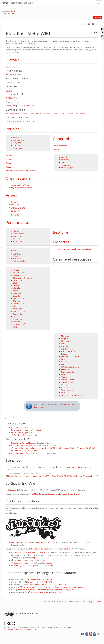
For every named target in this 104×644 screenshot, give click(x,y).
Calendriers (10, 67)
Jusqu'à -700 (11, 106)
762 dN (70, 114)
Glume (16, 306)
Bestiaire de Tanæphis (45, 542)
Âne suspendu (19, 273)
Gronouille (17, 314)
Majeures (15, 202)
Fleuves (9, 155)
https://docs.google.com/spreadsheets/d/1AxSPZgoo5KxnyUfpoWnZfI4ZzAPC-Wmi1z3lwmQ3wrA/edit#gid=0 (53, 476)
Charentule (18, 280)
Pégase (64, 354)
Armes (11, 195)
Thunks (64, 162)
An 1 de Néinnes (12, 114)
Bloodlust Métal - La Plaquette (24, 443)
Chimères (17, 293)
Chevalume (18, 288)
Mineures (15, 205)
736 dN (62, 114)
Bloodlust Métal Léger (20, 453)
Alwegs (16, 138)
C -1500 (9, 98)
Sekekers (65, 160)
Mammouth (66, 341)
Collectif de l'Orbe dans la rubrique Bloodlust (52, 549)
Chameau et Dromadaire (23, 278)
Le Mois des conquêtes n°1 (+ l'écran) (27, 430)
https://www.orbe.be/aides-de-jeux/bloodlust (48, 585)
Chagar (16, 275)
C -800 (16, 98)
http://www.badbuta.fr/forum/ (39, 579)
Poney (64, 362)
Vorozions (65, 165)
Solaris (48, 563)
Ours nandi (66, 346)
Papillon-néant (67, 349)
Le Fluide (15, 215)
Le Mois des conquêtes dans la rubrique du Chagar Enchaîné (57, 494)
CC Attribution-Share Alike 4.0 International (20, 630)
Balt (83, 549)
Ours (63, 344)
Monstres (61, 242)
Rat (63, 364)
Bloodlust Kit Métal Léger (22, 445)
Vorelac (64, 393)
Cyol (35, 558)
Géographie (63, 139)
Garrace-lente (19, 304)
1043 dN (35, 121)
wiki (90, 508)
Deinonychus (19, 298)
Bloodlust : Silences (22, 435)
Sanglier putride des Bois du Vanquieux (75, 249)
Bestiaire (61, 232)
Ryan (63, 375)
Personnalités (18, 222)
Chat (15, 283)
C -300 (20, 106)
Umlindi (64, 387)
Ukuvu (64, 385)
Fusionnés (16, 211)
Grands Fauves (19, 311)
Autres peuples (67, 167)
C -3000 (9, 82)
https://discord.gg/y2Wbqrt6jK (40, 582)
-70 (32, 106)
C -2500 (17, 82)
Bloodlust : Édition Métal (21, 427)
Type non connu (18, 207)
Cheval (16, 286)
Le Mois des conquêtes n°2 (22, 433)
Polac (63, 359)
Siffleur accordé (68, 380)
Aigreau (16, 270)
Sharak (64, 377)
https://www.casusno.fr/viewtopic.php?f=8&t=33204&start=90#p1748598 (52, 587)
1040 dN (26, 121)
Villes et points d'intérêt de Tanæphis (21, 171)
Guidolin (17, 316)
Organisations (18, 178)
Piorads (64, 157)
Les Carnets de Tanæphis (22, 542)
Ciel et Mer (57, 149)
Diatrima (17, 301)
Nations (9, 159)
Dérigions (17, 143)
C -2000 (9, 90)
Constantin (97, 601)
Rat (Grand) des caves (70, 367)
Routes (9, 167)
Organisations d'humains (22, 188)
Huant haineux (19, 319)
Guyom (42, 560)
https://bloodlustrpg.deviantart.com (46, 592)
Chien (15, 291)
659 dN (55, 114)
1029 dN (9, 121)
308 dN (24, 114)
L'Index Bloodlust (21, 560)
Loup (15, 327)
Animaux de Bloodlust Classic (73, 395)
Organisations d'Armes (21, 185)
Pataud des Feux (68, 351)
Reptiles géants (67, 372)
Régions (9, 163)
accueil (11, 13)
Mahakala (65, 336)
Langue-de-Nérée (20, 324)
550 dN (39, 114)
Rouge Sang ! (17, 565)
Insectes (17, 322)
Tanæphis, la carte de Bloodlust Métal (29, 553)
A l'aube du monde (14, 75)
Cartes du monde (60, 146)
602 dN (47, 114)
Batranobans (18, 140)
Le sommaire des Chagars (24, 563)
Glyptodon (18, 309)
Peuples (13, 129)
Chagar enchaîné (15, 490)
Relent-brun (66, 369)
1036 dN (18, 121)
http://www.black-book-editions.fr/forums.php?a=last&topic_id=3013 (47, 590)
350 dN (32, 114)
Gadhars (17, 145)
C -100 (27, 106)
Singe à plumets (68, 382)
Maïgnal (64, 339)
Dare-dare (17, 296)
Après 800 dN (80, 114)
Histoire (13, 60)
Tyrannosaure (67, 390)
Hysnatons (18, 148)
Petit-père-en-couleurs (70, 357)
